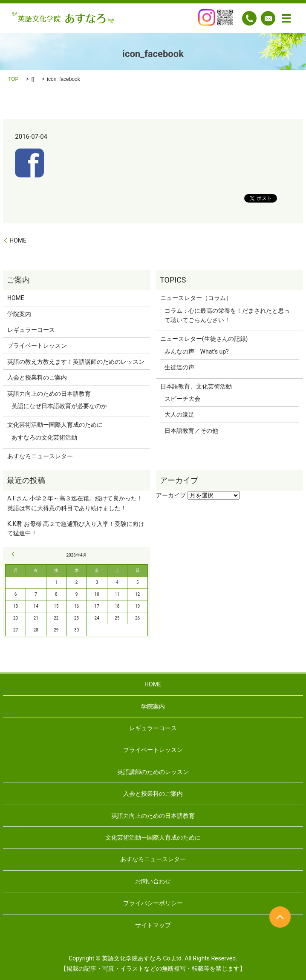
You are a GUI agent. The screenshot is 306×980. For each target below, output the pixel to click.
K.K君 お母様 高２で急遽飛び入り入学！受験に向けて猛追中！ (76, 529)
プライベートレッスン (37, 346)
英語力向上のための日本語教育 (49, 394)
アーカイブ (171, 495)
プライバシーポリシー (153, 903)
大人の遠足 (179, 414)
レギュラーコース (31, 330)
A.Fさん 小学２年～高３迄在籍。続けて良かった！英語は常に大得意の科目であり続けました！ (75, 503)
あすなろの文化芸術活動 (44, 437)
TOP (13, 79)
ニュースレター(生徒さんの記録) (204, 339)
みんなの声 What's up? (197, 351)
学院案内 (19, 314)
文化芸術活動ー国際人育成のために (55, 425)
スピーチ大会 (182, 399)
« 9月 (14, 554)
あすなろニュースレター (40, 456)
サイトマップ (153, 925)
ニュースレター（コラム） (196, 298)
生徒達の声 (179, 367)
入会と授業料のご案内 (37, 377)
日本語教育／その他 (191, 431)
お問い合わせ (153, 881)
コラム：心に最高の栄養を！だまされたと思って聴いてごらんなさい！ (227, 315)
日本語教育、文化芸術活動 (196, 386)
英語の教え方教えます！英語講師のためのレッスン (76, 362)
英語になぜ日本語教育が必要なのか (59, 406)
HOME (18, 240)
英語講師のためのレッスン (153, 772)
